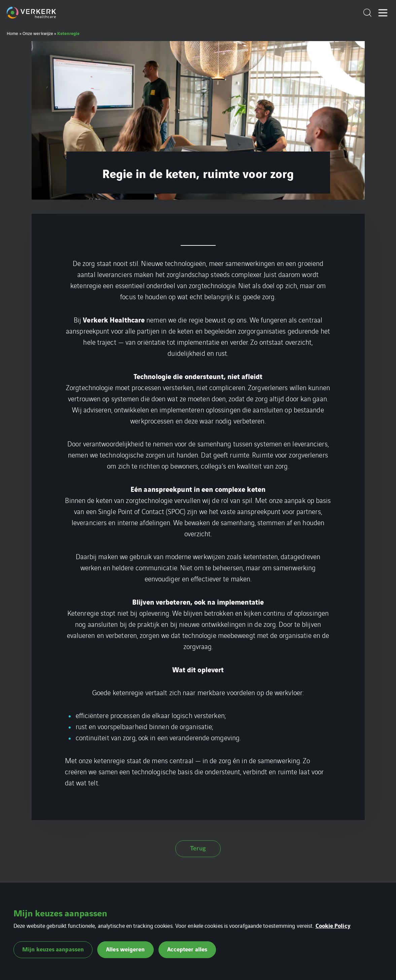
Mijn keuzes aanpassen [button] (53, 949)
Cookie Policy (333, 925)
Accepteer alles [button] (187, 949)
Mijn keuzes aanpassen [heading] (60, 913)
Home (12, 33)
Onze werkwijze (38, 33)
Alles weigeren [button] (125, 949)
